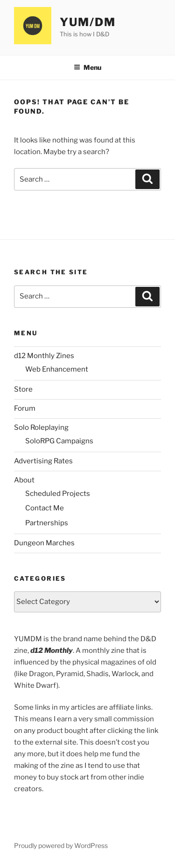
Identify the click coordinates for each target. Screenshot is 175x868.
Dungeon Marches (44, 543)
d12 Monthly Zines (44, 356)
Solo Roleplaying (41, 427)
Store (23, 389)
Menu (87, 67)
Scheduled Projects (58, 494)
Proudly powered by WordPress (61, 845)
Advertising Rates (43, 461)
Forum (25, 408)
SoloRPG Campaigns (59, 441)
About (24, 480)
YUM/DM (88, 22)
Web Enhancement (57, 369)
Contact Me (45, 508)
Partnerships (47, 523)
